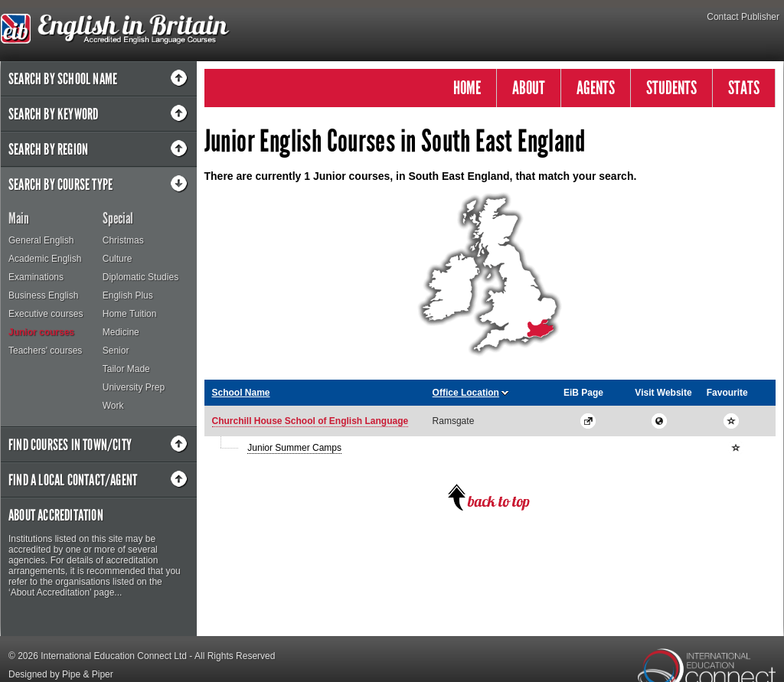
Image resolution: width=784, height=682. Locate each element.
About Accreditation (56, 515)
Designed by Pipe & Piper (61, 674)
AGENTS (596, 88)
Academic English (45, 259)
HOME (467, 88)
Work (113, 406)
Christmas (123, 240)
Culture (118, 259)
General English (41, 240)
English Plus (128, 295)
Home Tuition (130, 314)
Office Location (466, 393)
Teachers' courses (45, 351)
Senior (116, 351)
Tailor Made (126, 369)
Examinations (36, 277)
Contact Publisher (743, 17)
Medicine (121, 332)
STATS (744, 88)
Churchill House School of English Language (310, 421)
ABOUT (529, 88)
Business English (43, 295)
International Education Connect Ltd (114, 656)
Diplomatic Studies (140, 277)
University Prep (134, 387)
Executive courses (46, 314)
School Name (241, 393)
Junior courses (41, 332)
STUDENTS (671, 88)
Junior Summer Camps (294, 448)
